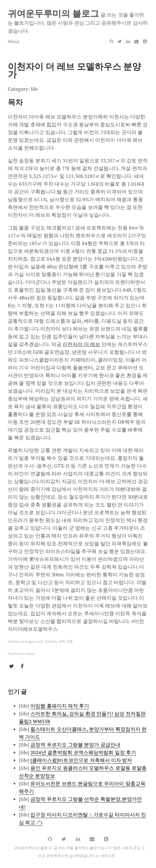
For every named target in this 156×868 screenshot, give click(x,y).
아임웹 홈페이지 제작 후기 (60, 705)
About (14, 42)
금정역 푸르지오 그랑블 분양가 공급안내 (75, 744)
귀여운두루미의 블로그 (53, 14)
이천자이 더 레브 (81, 344)
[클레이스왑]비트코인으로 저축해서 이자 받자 (81, 760)
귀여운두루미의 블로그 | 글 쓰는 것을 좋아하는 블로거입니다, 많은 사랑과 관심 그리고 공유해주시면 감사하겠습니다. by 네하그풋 (80, 851)
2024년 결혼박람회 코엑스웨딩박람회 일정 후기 (83, 752)
